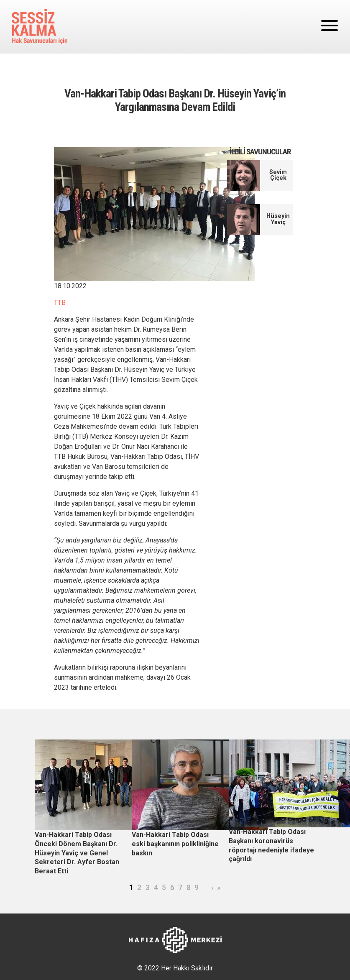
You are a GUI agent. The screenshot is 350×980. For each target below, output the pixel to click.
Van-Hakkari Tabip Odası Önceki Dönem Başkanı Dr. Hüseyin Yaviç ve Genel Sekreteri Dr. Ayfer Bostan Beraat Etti (77, 853)
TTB (60, 303)
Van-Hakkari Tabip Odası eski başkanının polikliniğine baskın (175, 844)
